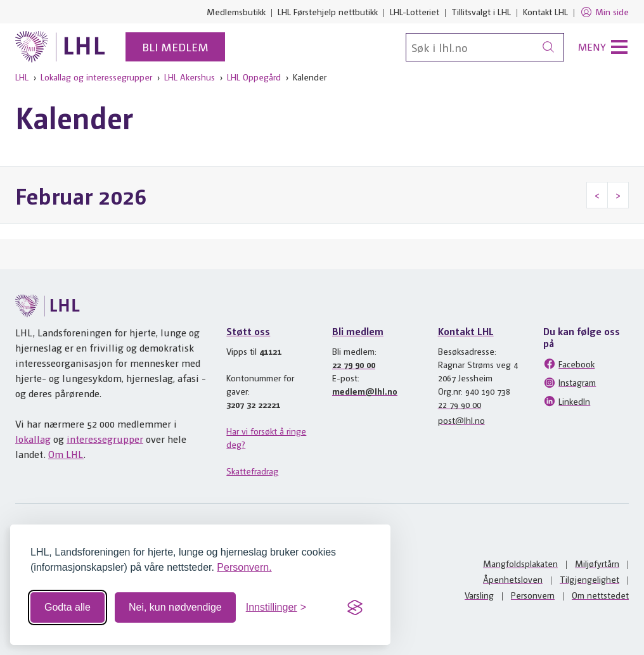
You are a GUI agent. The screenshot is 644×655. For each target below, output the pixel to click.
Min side (604, 12)
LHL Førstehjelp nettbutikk (328, 11)
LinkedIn (567, 401)
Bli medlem (175, 47)
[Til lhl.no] (60, 47)
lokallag (33, 439)
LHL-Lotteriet (415, 11)
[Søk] (485, 47)
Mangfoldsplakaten (520, 563)
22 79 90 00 (354, 364)
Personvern (533, 595)
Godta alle (68, 607)
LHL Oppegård (254, 77)
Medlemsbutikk (236, 11)
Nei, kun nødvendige (175, 607)
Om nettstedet (600, 595)
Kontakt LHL (545, 11)
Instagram (570, 383)
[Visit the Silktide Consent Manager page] (355, 607)
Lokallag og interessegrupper (96, 77)
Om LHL (66, 454)
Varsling (479, 595)
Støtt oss (248, 331)
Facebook (569, 364)
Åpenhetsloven (513, 579)
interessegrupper (105, 439)
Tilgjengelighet (589, 579)
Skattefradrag (252, 471)
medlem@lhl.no (365, 391)
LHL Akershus (190, 77)
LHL (22, 77)
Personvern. (244, 567)
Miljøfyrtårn (597, 563)
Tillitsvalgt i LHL (481, 11)
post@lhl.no (461, 420)
